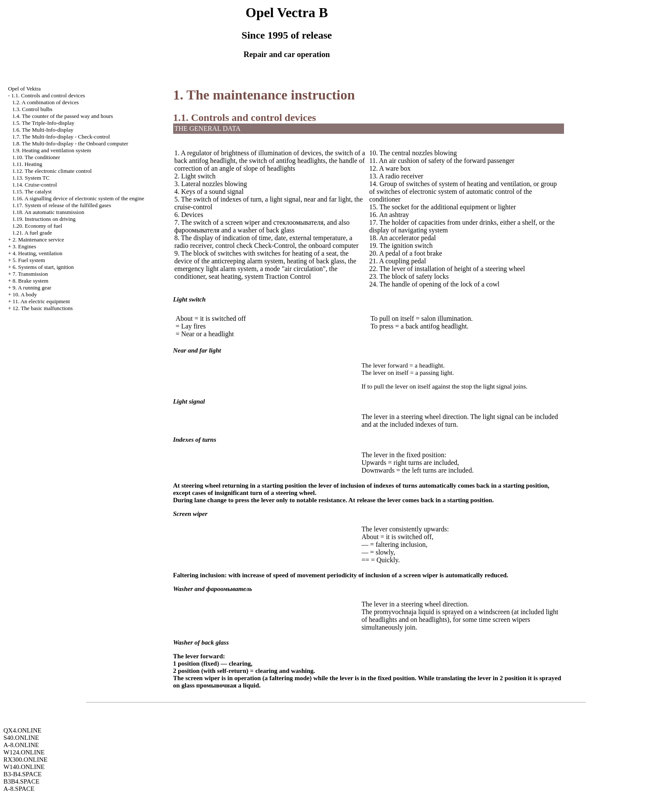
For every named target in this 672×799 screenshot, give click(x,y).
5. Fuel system (28, 260)
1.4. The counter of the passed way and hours (63, 116)
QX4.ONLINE (22, 730)
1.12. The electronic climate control (52, 171)
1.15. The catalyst (32, 191)
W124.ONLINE (24, 752)
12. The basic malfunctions (43, 308)
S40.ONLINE (21, 738)
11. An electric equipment (41, 301)
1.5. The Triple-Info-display (43, 123)
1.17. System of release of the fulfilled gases (62, 205)
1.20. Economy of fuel (37, 226)
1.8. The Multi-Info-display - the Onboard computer (70, 143)
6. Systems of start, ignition (43, 267)
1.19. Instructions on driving (44, 219)
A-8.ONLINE (21, 745)
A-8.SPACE (19, 789)
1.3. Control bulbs (33, 109)
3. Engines (24, 246)
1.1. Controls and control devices (48, 95)
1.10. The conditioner (36, 157)
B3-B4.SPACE (22, 774)
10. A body (25, 294)
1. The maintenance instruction (264, 95)
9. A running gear (32, 288)
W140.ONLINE (24, 767)
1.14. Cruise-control (35, 185)
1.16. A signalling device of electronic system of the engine (78, 198)
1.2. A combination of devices (46, 102)
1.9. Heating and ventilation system (52, 150)
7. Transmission (30, 274)
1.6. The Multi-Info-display (43, 130)
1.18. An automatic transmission (48, 212)
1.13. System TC (31, 178)
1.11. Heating (27, 164)
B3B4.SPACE (21, 781)
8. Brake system (30, 281)
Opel (24, 89)
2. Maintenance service (38, 240)
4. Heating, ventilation (37, 253)
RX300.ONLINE (25, 760)
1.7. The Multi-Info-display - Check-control (61, 137)
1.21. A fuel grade (32, 233)
